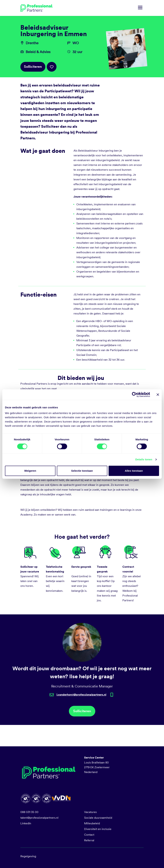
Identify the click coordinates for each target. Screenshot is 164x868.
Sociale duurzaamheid (98, 818)
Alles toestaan (134, 471)
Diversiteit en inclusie (98, 829)
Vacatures (90, 812)
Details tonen (144, 459)
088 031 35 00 (29, 812)
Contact (89, 835)
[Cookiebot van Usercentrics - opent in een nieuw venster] (135, 395)
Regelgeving (28, 856)
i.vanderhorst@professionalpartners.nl (81, 695)
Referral (89, 840)
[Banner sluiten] (158, 395)
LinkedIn (26, 823)
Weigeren (30, 471)
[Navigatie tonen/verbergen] (140, 8)
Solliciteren (33, 67)
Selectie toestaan (82, 471)
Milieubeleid (92, 823)
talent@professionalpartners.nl (39, 818)
